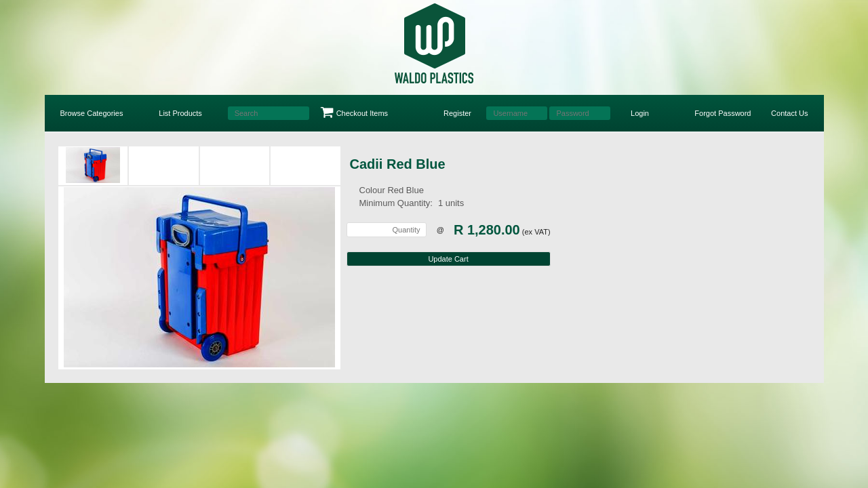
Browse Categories (92, 113)
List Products (180, 113)
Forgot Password (723, 113)
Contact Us (789, 113)
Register (457, 113)
